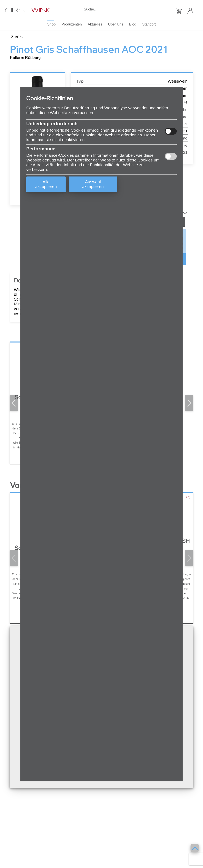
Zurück (17, 37)
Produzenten (72, 24)
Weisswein (178, 81)
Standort (149, 24)
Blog (133, 24)
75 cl (183, 124)
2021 (183, 131)
